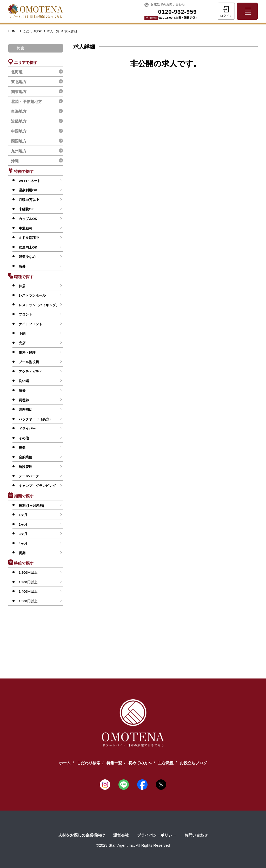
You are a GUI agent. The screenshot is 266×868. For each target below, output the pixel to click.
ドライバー (27, 429)
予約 (22, 333)
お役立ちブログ (193, 763)
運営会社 (121, 835)
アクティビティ (31, 372)
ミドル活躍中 (29, 238)
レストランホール (32, 295)
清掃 (22, 391)
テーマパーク (29, 476)
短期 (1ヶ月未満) (31, 505)
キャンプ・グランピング (37, 486)
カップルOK (28, 219)
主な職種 (166, 763)
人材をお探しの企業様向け (82, 835)
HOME (13, 31)
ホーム (65, 763)
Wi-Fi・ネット (30, 181)
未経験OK (26, 209)
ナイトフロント (31, 324)
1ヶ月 (23, 515)
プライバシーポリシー (157, 835)
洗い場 (24, 381)
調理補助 (25, 410)
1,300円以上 (28, 582)
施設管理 (25, 467)
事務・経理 (27, 353)
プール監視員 (29, 362)
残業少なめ (27, 257)
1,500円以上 (28, 601)
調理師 (24, 400)
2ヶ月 (23, 524)
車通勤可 (25, 228)
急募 (22, 266)
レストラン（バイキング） (39, 305)
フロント (25, 314)
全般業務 (25, 457)
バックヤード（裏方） (36, 419)
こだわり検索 (33, 31)
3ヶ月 (23, 534)
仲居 (22, 286)
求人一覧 (53, 31)
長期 (22, 553)
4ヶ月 (23, 543)
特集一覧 (114, 763)
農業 (22, 448)
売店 (22, 343)
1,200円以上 (28, 573)
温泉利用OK (28, 190)
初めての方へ (140, 763)
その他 (24, 438)
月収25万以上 (29, 200)
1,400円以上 (28, 592)
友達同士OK (28, 247)
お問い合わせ (196, 835)
